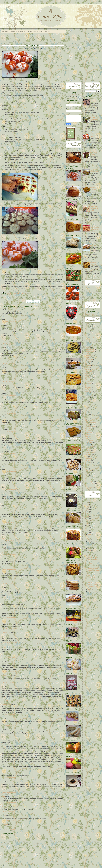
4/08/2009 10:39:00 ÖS (9, 682)
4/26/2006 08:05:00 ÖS (9, 555)
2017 (88, 507)
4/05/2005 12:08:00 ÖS (9, 508)
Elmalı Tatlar (88, 365)
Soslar (86, 457)
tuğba (3, 796)
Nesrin (3, 538)
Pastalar (87, 434)
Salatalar (87, 444)
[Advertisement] (34, 39)
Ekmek (86, 363)
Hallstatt (87, 380)
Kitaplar (87, 408)
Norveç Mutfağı (89, 428)
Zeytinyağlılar (88, 489)
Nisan (90, 553)
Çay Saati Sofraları (90, 349)
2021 (88, 500)
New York (87, 424)
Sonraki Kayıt (5, 862)
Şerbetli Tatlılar (89, 463)
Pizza (86, 438)
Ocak (89, 592)
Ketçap (86, 404)
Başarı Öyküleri (89, 339)
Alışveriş (87, 327)
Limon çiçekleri (6, 807)
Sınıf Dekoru (88, 448)
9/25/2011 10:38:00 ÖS (9, 803)
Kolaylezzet (5, 825)
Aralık (90, 534)
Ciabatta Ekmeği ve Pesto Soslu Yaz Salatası (94, 208)
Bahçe (86, 335)
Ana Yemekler (11, 294)
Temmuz (90, 546)
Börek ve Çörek (89, 343)
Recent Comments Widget (89, 315)
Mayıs (90, 551)
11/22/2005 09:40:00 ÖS (9, 522)
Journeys (87, 398)
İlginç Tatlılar (88, 390)
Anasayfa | (5, 31)
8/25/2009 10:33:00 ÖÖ (9, 792)
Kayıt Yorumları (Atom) (12, 865)
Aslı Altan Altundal (6, 633)
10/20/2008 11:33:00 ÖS (9, 643)
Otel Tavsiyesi (88, 432)
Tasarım (87, 465)
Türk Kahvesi (88, 471)
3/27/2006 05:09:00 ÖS (9, 540)
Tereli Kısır (90, 566)
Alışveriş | (13, 31)
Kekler (86, 402)
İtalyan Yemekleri (89, 396)
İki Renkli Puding (92, 573)
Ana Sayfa (33, 862)
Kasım (90, 537)
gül (3, 581)
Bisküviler (87, 341)
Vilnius (86, 475)
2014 (88, 512)
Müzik (86, 420)
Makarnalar (88, 416)
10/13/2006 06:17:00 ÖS (9, 584)
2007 (88, 528)
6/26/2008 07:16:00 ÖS (9, 618)
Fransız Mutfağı (89, 373)
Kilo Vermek (88, 406)
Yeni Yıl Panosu (89, 485)
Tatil (86, 467)
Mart (89, 555)
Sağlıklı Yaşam (89, 442)
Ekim (89, 539)
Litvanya (87, 414)
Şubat (90, 589)
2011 (88, 518)
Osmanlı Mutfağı (89, 430)
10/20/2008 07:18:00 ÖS (9, 629)
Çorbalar (87, 353)
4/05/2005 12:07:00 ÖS (9, 472)
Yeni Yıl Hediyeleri (89, 481)
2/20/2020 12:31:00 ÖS (9, 829)
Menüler (87, 418)
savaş (3, 647)
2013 (88, 514)
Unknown (4, 740)
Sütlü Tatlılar (88, 461)
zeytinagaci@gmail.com (72, 95)
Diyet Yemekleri (89, 359)
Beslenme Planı (92, 580)
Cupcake (87, 347)
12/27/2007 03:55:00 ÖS (9, 598)
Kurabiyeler (88, 412)
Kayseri (4, 816)
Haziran (90, 548)
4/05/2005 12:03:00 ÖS (9, 363)
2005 (88, 532)
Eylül (89, 541)
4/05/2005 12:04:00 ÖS (9, 396)
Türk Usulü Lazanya (93, 557)
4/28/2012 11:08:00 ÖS (9, 812)
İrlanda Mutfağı (89, 392)
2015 (88, 509)
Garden (87, 375)
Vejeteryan (87, 473)
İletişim (47, 31)
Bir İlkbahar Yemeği (93, 560)
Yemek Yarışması (89, 479)
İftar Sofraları (88, 388)
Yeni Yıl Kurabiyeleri (90, 483)
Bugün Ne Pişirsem (90, 345)
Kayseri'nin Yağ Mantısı (33, 48)
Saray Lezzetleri (89, 447)
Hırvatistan (87, 382)
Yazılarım (87, 477)
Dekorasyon (88, 357)
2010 (88, 521)
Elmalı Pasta (93, 245)
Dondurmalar (88, 361)
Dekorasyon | (22, 31)
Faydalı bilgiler (88, 371)
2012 (88, 516)
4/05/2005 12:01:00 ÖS (9, 322)
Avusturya (87, 331)
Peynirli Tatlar (88, 436)
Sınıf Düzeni (88, 451)
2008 (88, 525)
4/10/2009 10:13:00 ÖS (9, 700)
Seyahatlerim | (33, 31)
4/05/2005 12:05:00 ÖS (9, 414)
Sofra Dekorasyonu (90, 453)
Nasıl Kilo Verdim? (92, 582)
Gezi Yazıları (88, 378)
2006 (88, 530)
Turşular (87, 469)
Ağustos (90, 544)
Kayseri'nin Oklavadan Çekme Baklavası (94, 189)
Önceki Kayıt (60, 862)
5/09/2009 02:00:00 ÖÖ (9, 769)
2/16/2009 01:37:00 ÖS (9, 657)
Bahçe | (41, 31)
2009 (88, 523)
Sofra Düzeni (88, 455)
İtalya (86, 394)
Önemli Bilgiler (91, 578)
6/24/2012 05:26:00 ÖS (9, 820)
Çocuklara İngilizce (90, 351)
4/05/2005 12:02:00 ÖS (9, 343)
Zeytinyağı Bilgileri (89, 487)
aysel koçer (5, 552)
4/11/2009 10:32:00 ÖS (9, 715)
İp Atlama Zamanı (94, 100)
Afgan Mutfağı (88, 325)
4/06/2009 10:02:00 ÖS (9, 672)
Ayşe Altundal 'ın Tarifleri (91, 333)
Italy (86, 386)
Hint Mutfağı (88, 384)
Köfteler (87, 410)
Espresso (87, 367)
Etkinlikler (87, 369)
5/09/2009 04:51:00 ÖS (9, 778)
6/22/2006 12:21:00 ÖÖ (9, 569)
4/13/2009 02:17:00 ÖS (9, 725)
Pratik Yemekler (89, 440)
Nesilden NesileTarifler (22, 294)
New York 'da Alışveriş (90, 426)
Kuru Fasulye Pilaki (92, 568)
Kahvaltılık (87, 400)
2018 (88, 505)
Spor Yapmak (88, 459)
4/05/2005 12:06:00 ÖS (9, 454)
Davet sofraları (88, 355)
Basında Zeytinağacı (90, 337)
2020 (88, 502)
